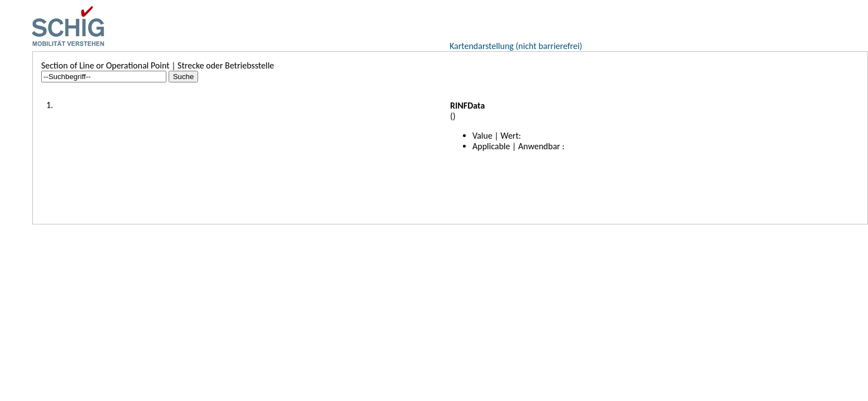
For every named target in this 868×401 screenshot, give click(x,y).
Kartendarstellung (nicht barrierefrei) (516, 46)
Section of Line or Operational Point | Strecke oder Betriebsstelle (158, 65)
